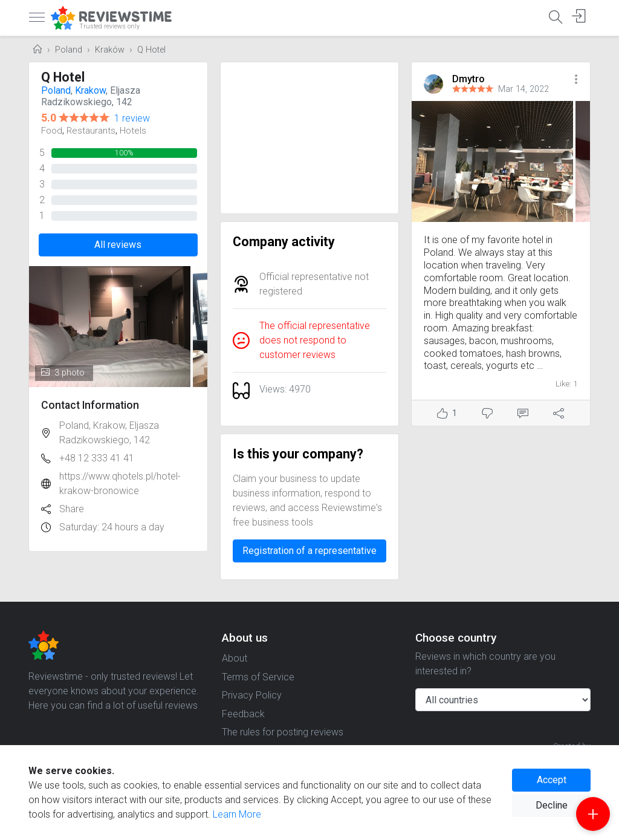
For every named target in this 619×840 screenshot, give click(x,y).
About (235, 658)
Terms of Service (258, 677)
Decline (552, 805)
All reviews (118, 245)
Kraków (110, 50)
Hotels (133, 131)
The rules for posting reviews (283, 732)
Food (52, 131)
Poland (69, 50)
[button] (576, 80)
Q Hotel (151, 50)
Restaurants (91, 131)
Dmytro (468, 79)
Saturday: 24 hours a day (112, 527)
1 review (132, 118)
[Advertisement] (310, 138)
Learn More (237, 814)
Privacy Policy (252, 695)
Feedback (243, 714)
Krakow (90, 90)
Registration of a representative (309, 551)
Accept (552, 780)
